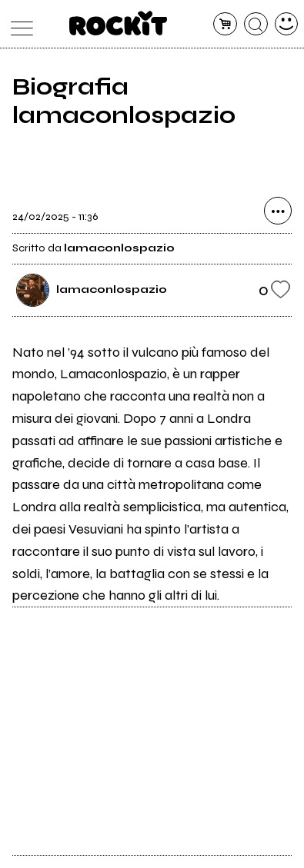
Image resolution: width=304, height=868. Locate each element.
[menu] (18, 24)
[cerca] (256, 24)
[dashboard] (287, 24)
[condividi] (278, 211)
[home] (118, 23)
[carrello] (225, 24)
